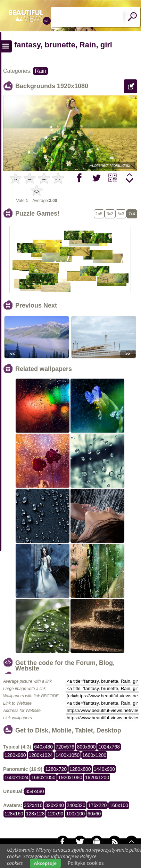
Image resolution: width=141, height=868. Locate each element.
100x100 (75, 814)
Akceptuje (45, 863)
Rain (40, 71)
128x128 (35, 814)
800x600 (86, 747)
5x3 (121, 214)
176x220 (98, 805)
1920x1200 (97, 777)
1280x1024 (41, 755)
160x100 (119, 805)
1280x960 (15, 755)
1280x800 (80, 769)
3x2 (110, 214)
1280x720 (56, 769)
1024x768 (109, 747)
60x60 (94, 814)
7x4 (132, 214)
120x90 (55, 814)
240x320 (76, 805)
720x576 (65, 747)
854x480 (35, 791)
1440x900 (105, 769)
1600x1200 (94, 755)
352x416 (33, 805)
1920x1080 (70, 777)
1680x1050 (43, 777)
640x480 (43, 747)
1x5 (99, 214)
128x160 (14, 814)
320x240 (55, 805)
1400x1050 (68, 755)
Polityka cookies (86, 863)
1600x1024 (16, 777)
